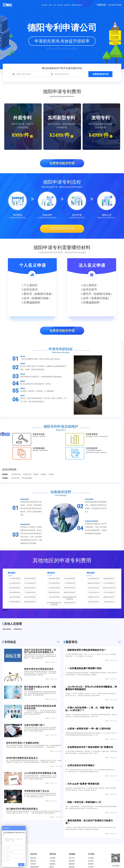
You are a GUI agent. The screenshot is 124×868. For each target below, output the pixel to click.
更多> (58, 642)
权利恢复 (43, 474)
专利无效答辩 (15, 478)
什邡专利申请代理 (54, 588)
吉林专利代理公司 (94, 588)
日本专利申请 (69, 610)
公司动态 (52, 861)
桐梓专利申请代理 (54, 592)
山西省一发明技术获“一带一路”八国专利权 (89, 729)
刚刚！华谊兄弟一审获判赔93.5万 (84, 802)
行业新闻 (52, 858)
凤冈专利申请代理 (70, 603)
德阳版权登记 (18, 629)
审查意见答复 (39, 434)
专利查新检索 (39, 448)
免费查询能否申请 (100, 74)
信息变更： (6, 474)
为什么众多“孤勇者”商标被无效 (83, 784)
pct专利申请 (15, 610)
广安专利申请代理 (30, 592)
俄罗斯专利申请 (80, 610)
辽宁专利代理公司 (109, 583)
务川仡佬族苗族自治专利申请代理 (54, 604)
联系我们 (91, 864)
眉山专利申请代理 (30, 588)
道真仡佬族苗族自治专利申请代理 (70, 598)
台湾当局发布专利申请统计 (81, 765)
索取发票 (72, 864)
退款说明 (72, 861)
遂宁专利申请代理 (30, 579)
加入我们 (91, 861)
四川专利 (60, 5)
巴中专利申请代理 (15, 602)
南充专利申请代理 (15, 588)
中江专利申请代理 (70, 579)
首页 (50, 5)
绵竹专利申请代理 (70, 588)
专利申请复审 (92, 434)
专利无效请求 (92, 448)
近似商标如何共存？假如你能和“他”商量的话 (90, 747)
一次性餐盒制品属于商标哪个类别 (84, 668)
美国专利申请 (48, 610)
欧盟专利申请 (38, 610)
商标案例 (52, 864)
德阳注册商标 (7, 629)
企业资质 (91, 858)
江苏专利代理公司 (94, 592)
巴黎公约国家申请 (27, 610)
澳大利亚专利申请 (92, 610)
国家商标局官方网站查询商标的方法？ (87, 650)
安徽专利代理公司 (94, 597)
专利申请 (33, 864)
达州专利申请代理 (15, 597)
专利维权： (6, 478)
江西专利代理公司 (94, 602)
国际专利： (6, 610)
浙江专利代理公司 (109, 592)
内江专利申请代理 (15, 583)
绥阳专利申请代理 (70, 592)
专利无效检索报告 (27, 478)
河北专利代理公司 (94, 579)
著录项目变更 (27, 474)
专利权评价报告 (16, 474)
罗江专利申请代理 (54, 583)
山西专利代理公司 (109, 579)
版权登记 (33, 861)
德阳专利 (67, 5)
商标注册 (33, 858)
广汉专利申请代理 (70, 583)
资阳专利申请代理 (30, 602)
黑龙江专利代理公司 (109, 588)
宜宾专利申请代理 (15, 592)
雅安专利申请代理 (30, 597)
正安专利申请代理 (54, 597)
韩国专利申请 (59, 610)
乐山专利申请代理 (30, 583)
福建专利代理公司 (109, 597)
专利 (54, 5)
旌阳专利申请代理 (54, 579)
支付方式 (72, 858)
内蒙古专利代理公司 (94, 583)
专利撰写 (36, 474)
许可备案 (51, 474)
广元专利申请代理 (15, 579)
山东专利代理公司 (109, 602)
